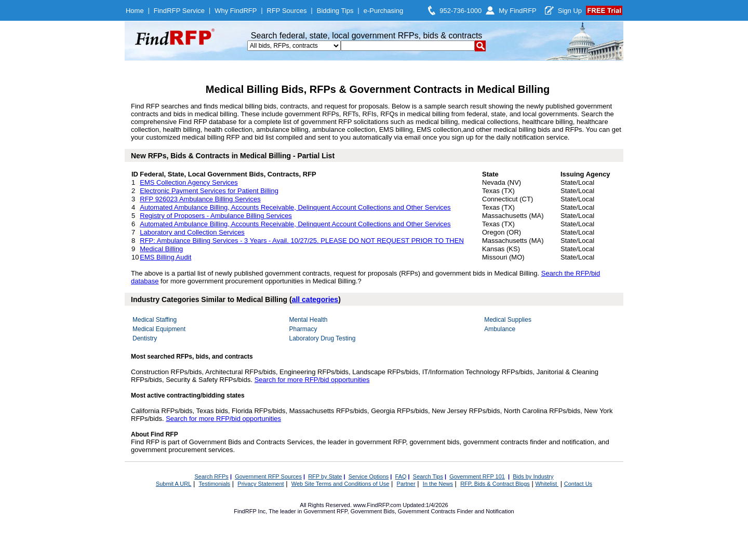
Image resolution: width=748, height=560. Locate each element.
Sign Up (570, 11)
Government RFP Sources (268, 476)
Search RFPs (211, 476)
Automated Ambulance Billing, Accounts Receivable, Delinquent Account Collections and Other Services (295, 207)
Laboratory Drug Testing (322, 338)
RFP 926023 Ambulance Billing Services (200, 199)
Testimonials (215, 484)
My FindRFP (518, 11)
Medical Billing (161, 249)
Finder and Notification (486, 511)
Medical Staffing (155, 320)
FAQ (401, 476)
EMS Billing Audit (165, 257)
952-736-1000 (460, 11)
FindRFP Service (179, 11)
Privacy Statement (261, 484)
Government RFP (325, 511)
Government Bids (373, 511)
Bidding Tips (335, 11)
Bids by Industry (533, 476)
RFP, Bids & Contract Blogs (495, 484)
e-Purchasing (384, 11)
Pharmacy (303, 329)
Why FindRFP (236, 11)
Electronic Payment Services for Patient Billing (209, 191)
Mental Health (308, 320)
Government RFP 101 (477, 476)
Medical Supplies (508, 320)
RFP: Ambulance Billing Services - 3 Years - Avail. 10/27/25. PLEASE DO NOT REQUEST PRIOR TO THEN (302, 241)
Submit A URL (173, 484)
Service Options (369, 476)
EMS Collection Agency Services (189, 182)
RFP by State (325, 476)
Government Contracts (427, 511)
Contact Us (578, 484)
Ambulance (500, 329)
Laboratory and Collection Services (192, 232)
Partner (406, 484)
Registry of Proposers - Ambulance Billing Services (216, 216)
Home (135, 11)
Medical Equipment (159, 329)
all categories (315, 299)
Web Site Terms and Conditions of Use (340, 484)
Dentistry (145, 338)
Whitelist (547, 484)
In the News (438, 484)
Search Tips (428, 476)
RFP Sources (287, 11)
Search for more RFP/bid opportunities (312, 380)
